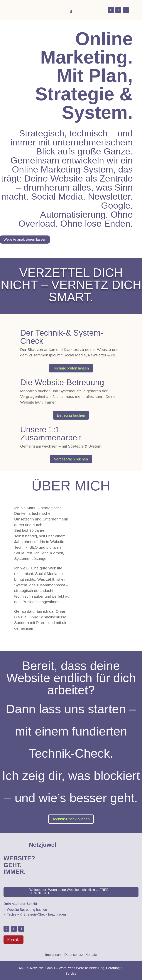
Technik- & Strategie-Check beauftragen (36, 914)
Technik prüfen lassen (71, 368)
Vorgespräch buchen (71, 459)
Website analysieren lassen (25, 239)
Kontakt (13, 940)
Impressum (53, 955)
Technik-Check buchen (71, 819)
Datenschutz (74, 955)
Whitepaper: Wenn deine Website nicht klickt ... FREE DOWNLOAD (69, 891)
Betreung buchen (71, 415)
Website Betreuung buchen (27, 910)
